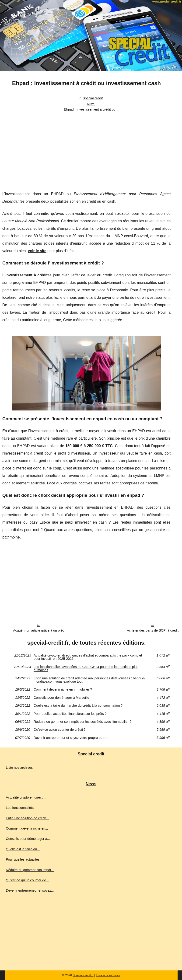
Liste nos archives (19, 768)
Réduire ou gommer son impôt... (30, 870)
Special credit (93, 98)
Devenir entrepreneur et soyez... (30, 890)
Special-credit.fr (83, 975)
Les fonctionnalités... (21, 808)
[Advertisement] (87, 148)
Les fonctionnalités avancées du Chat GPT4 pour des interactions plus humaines (86, 669)
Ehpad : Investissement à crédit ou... (91, 109)
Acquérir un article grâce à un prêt (38, 630)
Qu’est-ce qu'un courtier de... (27, 880)
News (91, 104)
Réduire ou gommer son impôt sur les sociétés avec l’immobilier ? (82, 722)
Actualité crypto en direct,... (26, 797)
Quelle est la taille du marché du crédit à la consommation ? (78, 705)
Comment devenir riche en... (27, 828)
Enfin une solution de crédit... (28, 818)
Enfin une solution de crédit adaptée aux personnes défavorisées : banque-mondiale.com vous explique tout (89, 680)
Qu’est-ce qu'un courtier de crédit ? (59, 730)
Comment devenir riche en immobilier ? (63, 689)
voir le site (37, 251)
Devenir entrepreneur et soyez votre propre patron (71, 738)
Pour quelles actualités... (24, 859)
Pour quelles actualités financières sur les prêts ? (70, 714)
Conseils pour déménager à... (28, 839)
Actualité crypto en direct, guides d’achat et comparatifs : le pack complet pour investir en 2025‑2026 (88, 657)
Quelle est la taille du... (23, 849)
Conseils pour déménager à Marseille (61, 698)
